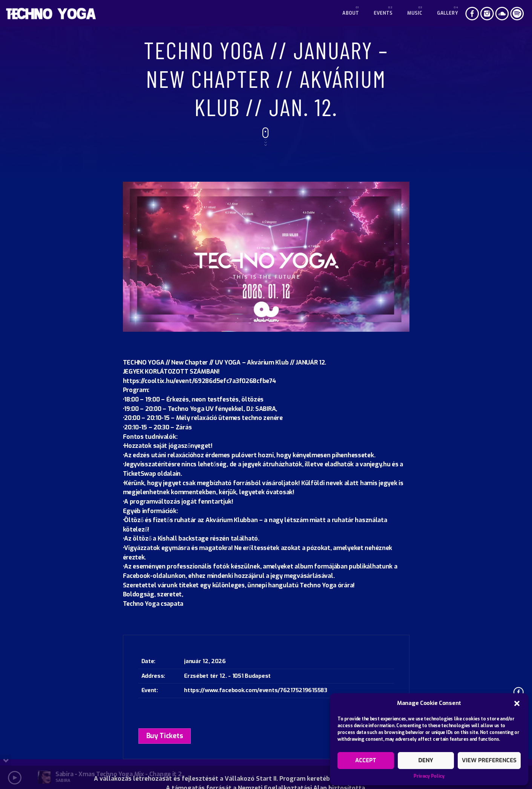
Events (383, 13)
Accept (366, 760)
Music (415, 13)
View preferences (489, 760)
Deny (426, 760)
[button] (517, 703)
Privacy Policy (429, 776)
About (351, 13)
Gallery (448, 13)
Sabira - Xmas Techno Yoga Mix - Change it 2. (119, 774)
